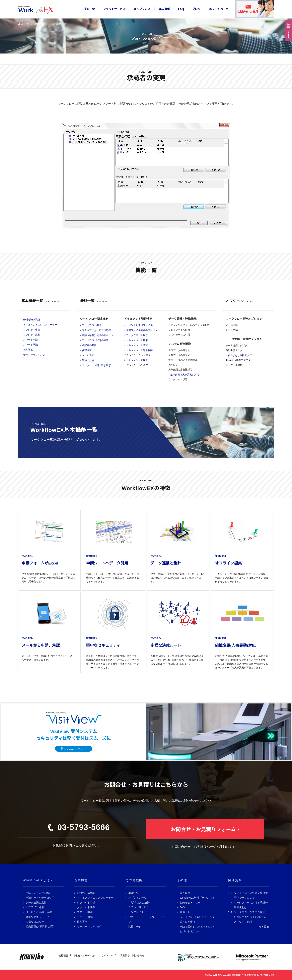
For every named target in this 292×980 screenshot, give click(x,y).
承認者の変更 (89, 345)
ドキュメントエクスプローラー (40, 325)
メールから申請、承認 (39, 912)
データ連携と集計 (36, 902)
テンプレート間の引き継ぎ (96, 365)
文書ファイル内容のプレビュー (143, 330)
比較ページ (135, 927)
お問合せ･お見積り (249, 12)
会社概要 (63, 956)
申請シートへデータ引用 (40, 898)
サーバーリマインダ (34, 355)
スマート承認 (30, 345)
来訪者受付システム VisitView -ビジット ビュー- (198, 929)
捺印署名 (28, 350)
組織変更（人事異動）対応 (185, 375)
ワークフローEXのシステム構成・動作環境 (197, 919)
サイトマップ (108, 956)
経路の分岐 (88, 360)
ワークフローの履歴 (137, 335)
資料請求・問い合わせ (132, 956)
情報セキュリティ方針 (85, 956)
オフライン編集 (35, 907)
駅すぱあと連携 (140, 902)
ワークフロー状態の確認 (95, 340)
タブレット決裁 (32, 335)
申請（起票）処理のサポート (98, 335)
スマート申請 (30, 340)
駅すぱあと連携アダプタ (241, 355)
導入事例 (164, 9)
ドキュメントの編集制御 (139, 350)
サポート (185, 912)
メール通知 (88, 355)
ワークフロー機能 (92, 325)
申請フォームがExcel (38, 893)
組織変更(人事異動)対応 (40, 927)
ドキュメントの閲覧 (137, 345)
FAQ (181, 9)
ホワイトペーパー (220, 9)
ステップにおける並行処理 (96, 330)
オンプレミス (142, 9)
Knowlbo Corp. (267, 975)
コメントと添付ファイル (139, 325)
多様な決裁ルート (36, 922)
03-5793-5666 (84, 827)
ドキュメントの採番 (137, 360)
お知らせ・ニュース (191, 902)
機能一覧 (89, 9)
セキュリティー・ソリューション (147, 919)
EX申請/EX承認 (32, 320)
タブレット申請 (32, 330)
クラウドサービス (114, 9)
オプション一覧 (137, 898)
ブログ (196, 9)
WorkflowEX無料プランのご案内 (199, 898)
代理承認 (87, 350)
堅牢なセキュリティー (39, 917)
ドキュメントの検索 (137, 340)
